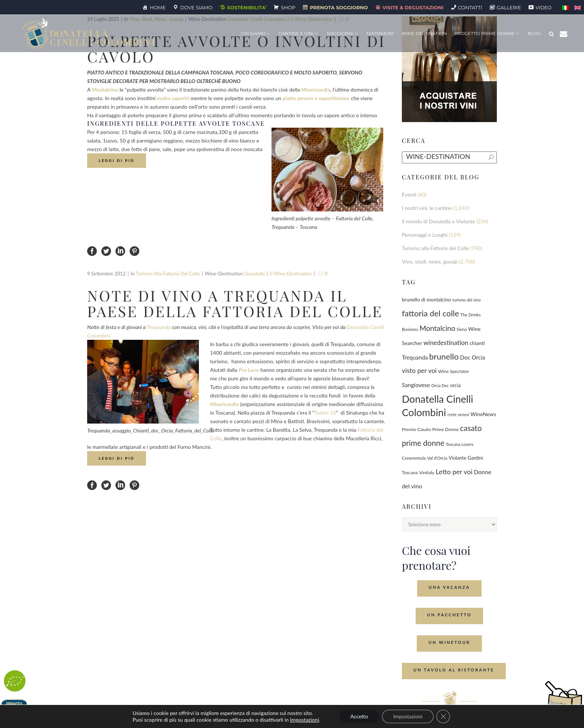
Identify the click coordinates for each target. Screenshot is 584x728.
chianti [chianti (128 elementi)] (477, 343)
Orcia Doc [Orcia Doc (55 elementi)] (440, 385)
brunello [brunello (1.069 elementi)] (444, 356)
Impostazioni (305, 720)
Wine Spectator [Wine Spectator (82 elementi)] (453, 371)
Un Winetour (449, 642)
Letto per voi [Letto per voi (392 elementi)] (454, 472)
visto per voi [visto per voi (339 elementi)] (419, 371)
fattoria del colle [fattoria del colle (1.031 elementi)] (430, 313)
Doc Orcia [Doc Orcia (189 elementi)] (472, 357)
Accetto (359, 716)
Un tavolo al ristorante (454, 670)
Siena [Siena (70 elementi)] (462, 329)
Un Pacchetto (450, 615)
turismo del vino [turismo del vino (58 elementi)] (467, 300)
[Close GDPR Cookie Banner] (443, 716)
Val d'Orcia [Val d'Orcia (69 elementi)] (437, 458)
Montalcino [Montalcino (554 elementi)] (437, 328)
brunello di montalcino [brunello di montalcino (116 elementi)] (426, 300)
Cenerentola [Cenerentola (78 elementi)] (414, 458)
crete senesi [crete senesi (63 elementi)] (458, 414)
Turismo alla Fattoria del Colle (168, 274)
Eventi (409, 194)
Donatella (255, 274)
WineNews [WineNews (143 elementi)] (483, 414)
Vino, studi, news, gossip (430, 261)
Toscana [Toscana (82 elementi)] (410, 472)
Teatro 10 (325, 413)
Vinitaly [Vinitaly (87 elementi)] (427, 472)
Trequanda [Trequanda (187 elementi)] (415, 357)
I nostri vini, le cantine (427, 208)
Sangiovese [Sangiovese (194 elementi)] (416, 385)
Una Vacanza (449, 587)
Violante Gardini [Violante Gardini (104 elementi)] (466, 458)
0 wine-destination (291, 274)
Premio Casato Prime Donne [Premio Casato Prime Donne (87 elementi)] (430, 429)
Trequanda (159, 327)
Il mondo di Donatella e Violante (438, 221)
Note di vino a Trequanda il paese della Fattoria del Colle (235, 303)
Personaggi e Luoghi (425, 235)
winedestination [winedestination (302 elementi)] (446, 343)
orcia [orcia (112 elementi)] (456, 385)
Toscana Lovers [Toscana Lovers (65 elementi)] (460, 444)
